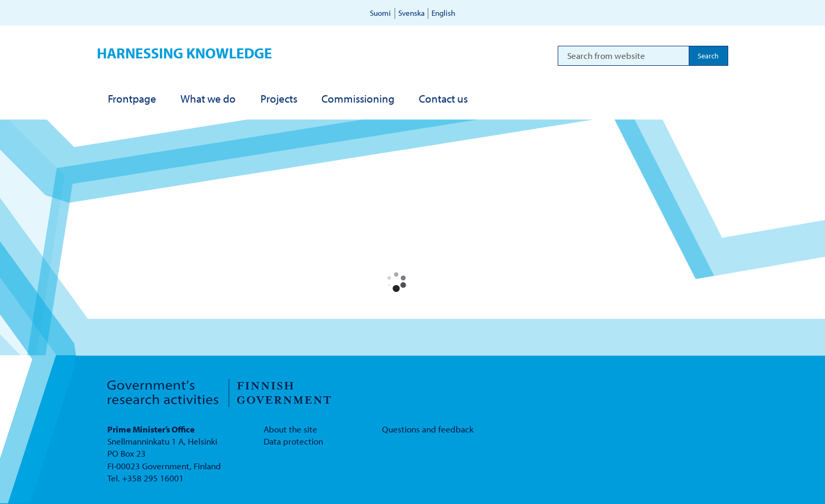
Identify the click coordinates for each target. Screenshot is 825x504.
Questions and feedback (428, 429)
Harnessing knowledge (184, 53)
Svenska (411, 13)
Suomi (380, 13)
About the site (290, 429)
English (443, 13)
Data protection (293, 441)
